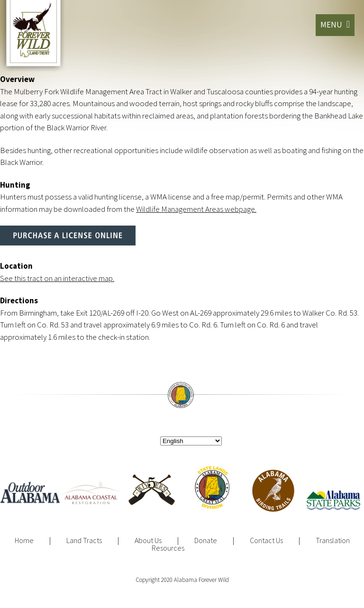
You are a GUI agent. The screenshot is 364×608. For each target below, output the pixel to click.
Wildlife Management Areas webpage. (196, 209)
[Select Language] (191, 441)
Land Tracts (84, 540)
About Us (148, 540)
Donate (206, 540)
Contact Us (266, 540)
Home (24, 540)
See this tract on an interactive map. (57, 278)
